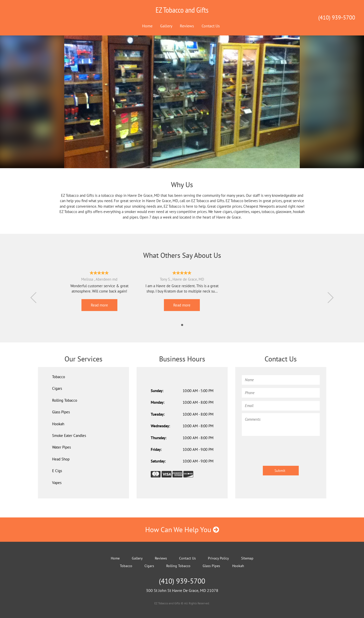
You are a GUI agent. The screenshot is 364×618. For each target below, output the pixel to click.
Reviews (187, 26)
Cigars (57, 388)
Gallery (166, 26)
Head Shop (61, 459)
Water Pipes (61, 447)
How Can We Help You (182, 529)
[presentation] (280, 448)
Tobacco (59, 377)
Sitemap (247, 558)
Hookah (238, 566)
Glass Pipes (61, 412)
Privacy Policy (218, 558)
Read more (99, 305)
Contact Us (211, 26)
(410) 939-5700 (337, 17)
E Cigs (57, 471)
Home (147, 26)
